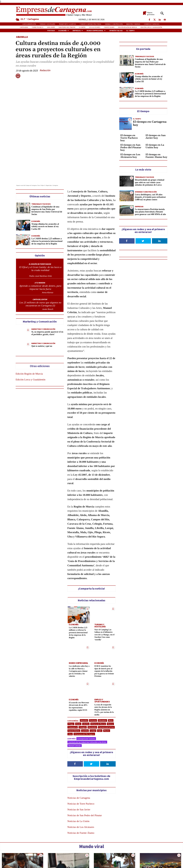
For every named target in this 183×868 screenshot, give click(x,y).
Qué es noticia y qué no (42, 313)
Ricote (107, 695)
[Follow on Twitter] (91, 728)
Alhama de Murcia (98, 688)
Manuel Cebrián (75, 710)
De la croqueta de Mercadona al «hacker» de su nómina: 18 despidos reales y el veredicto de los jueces (22, 858)
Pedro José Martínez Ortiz (40, 243)
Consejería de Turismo (86, 703)
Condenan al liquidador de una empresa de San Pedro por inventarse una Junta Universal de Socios (47, 177)
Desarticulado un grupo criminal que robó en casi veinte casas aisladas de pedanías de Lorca (150, 182)
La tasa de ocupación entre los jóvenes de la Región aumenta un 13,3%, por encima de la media (104, 673)
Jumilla (85, 695)
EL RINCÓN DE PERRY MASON (40, 231)
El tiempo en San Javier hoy (156, 137)
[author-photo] (40, 240)
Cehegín (83, 692)
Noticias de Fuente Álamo (81, 797)
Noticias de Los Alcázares (81, 791)
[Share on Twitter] (3, 424)
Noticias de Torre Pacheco (81, 768)
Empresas (139, 206)
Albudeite (102, 685)
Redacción (45, 70)
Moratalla (92, 692)
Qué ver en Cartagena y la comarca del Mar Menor (156, 856)
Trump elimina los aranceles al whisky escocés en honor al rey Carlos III (45, 193)
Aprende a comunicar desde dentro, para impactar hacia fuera (40, 254)
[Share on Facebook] (3, 417)
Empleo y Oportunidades (101, 664)
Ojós (100, 695)
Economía (36, 188)
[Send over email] (3, 450)
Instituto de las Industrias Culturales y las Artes (87, 706)
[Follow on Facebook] (75, 728)
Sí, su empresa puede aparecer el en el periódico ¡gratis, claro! (47, 300)
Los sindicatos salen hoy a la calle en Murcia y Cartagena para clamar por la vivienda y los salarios (79, 635)
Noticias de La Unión (78, 785)
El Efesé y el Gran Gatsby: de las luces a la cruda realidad (40, 235)
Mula (111, 685)
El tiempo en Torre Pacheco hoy (129, 138)
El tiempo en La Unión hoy (155, 146)
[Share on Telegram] (3, 444)
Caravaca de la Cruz (106, 692)
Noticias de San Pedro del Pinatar (85, 780)
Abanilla (22, 37)
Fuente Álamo (74, 695)
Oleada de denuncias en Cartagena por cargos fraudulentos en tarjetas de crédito (111, 858)
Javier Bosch (48, 276)
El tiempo (137, 119)
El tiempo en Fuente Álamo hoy (156, 156)
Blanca (110, 688)
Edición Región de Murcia (29, 340)
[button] (162, 13)
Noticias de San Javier (79, 774)
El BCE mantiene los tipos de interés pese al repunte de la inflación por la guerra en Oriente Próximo (104, 635)
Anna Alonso (48, 259)
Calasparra (73, 692)
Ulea (70, 698)
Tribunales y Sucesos (41, 171)
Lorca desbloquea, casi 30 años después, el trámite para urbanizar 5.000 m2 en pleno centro (150, 197)
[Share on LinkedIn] (3, 430)
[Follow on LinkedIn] (108, 728)
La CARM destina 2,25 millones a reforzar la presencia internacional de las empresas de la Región (47, 208)
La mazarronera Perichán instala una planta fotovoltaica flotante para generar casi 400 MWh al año (150, 212)
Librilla (86, 688)
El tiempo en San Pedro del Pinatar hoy (131, 148)
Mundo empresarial (78, 627)
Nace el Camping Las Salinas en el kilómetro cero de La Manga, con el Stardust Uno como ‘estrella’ (105, 599)
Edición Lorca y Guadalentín (31, 346)
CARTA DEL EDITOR (40, 266)
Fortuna (93, 685)
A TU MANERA (40, 249)
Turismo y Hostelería (104, 591)
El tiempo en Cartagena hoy (150, 123)
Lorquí (93, 695)
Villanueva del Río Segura (84, 698)
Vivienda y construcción (146, 192)
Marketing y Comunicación (43, 296)
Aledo (78, 688)
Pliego (71, 688)
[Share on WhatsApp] (3, 437)
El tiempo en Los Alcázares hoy (130, 156)
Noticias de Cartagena (79, 762)
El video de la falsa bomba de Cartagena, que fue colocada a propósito (67, 857)
